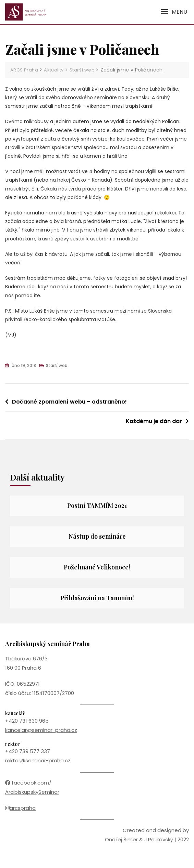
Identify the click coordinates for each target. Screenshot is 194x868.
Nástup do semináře (97, 536)
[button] (174, 12)
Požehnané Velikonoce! (97, 567)
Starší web (57, 365)
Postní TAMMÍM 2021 (97, 505)
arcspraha (20, 808)
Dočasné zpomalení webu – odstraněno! (69, 402)
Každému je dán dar (154, 421)
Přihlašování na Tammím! (97, 598)
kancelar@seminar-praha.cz (41, 730)
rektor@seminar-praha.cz (38, 760)
